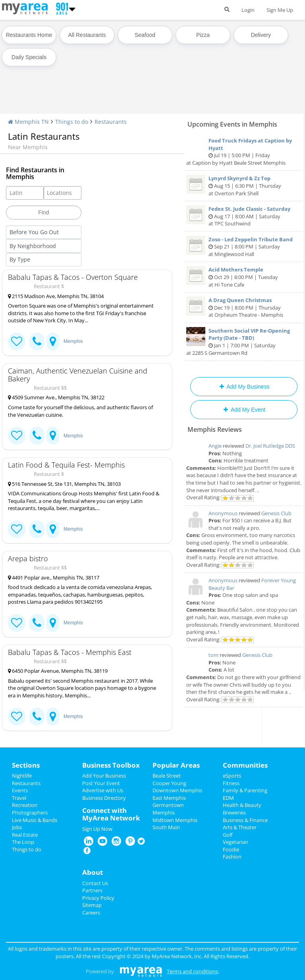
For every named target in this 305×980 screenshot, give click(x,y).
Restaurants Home (29, 35)
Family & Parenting (245, 790)
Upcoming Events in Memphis (232, 124)
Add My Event (244, 410)
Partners (92, 890)
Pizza (203, 35)
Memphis (73, 341)
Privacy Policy (98, 898)
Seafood (145, 35)
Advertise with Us (103, 790)
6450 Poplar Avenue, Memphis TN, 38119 (58, 671)
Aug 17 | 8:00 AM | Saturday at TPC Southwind (244, 216)
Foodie (231, 849)
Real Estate (25, 835)
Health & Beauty (242, 805)
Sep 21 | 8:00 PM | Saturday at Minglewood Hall (244, 247)
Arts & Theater (240, 827)
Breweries (234, 812)
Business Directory (104, 798)
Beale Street (167, 776)
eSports (232, 776)
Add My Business (244, 387)
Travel (19, 798)
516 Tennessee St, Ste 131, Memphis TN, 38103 (64, 484)
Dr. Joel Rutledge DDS (270, 446)
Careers (91, 913)
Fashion (232, 857)
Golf (228, 835)
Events (20, 790)
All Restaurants (87, 35)
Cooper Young (169, 783)
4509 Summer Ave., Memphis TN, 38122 (56, 397)
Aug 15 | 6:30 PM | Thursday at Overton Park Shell (244, 186)
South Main (166, 827)
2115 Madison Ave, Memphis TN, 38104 (56, 296)
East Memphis (169, 798)
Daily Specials (29, 57)
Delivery (261, 35)
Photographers (30, 812)
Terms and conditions (192, 971)
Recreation (25, 805)
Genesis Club (276, 513)
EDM (228, 798)
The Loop (23, 842)
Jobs (17, 827)
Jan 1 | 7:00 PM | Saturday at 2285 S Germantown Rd (244, 342)
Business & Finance (245, 820)
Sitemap (92, 905)
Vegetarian (236, 842)
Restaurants (111, 122)
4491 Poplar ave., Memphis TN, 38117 (54, 578)
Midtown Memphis (175, 820)
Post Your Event (101, 783)
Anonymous (223, 513)
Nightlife (22, 776)
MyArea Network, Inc (177, 956)
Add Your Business (104, 776)
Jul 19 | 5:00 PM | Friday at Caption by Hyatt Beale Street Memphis (244, 152)
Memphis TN (28, 122)
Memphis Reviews (215, 429)
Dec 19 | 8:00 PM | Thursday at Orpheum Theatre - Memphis (244, 307)
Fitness (231, 783)
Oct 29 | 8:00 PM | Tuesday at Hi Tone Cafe (244, 277)
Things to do (72, 122)
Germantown (168, 805)
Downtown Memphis (177, 790)
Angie (215, 446)
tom (213, 655)
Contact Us (95, 883)
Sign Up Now (97, 829)
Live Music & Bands (35, 820)
